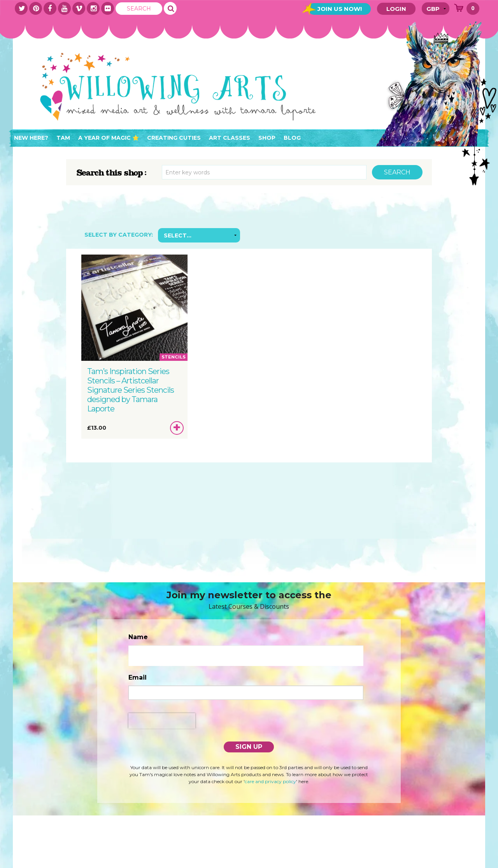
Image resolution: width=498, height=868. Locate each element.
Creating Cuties (174, 138)
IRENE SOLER (455, 864)
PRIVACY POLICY (163, 864)
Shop (267, 138)
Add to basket (177, 430)
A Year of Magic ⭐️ (109, 138)
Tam (63, 138)
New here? (31, 138)
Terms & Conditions (104, 864)
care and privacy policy (270, 781)
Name (138, 637)
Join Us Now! (339, 9)
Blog (292, 138)
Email (138, 677)
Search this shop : (112, 173)
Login (396, 9)
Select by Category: (119, 235)
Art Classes (230, 138)
